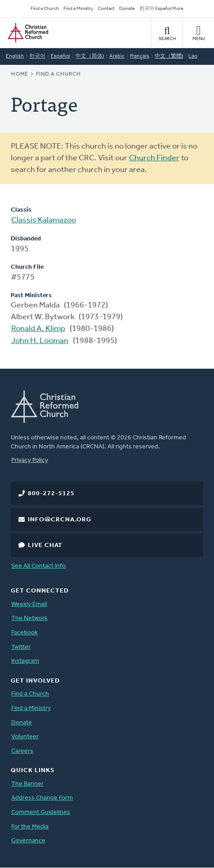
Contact (106, 9)
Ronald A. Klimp (38, 329)
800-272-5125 (51, 494)
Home (20, 74)
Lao (193, 56)
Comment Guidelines (41, 812)
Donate (127, 9)
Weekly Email (29, 604)
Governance (28, 841)
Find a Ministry (78, 9)
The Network (29, 618)
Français (140, 56)
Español (60, 56)
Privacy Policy (30, 460)
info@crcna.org (60, 520)
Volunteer (25, 737)
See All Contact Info (38, 566)
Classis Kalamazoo (44, 220)
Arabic (117, 56)
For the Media (30, 827)
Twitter (21, 647)
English (15, 56)
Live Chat (45, 545)
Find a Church (45, 9)
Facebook (25, 633)
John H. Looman (40, 341)
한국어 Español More (161, 9)
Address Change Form (42, 798)
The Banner (27, 784)
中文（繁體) (169, 56)
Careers (22, 751)
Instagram (25, 661)
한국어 (37, 56)
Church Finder (154, 158)
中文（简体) (90, 56)
